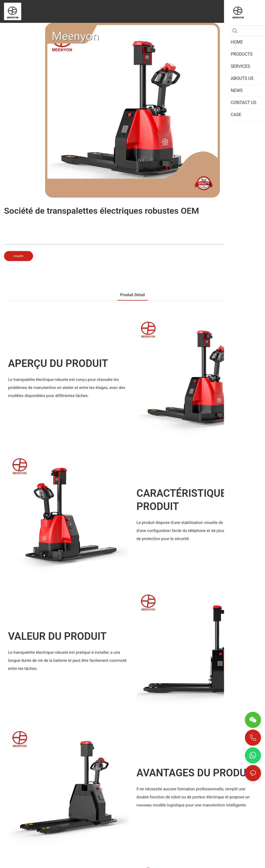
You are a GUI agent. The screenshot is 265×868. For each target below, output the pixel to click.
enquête (19, 256)
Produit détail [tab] (132, 295)
